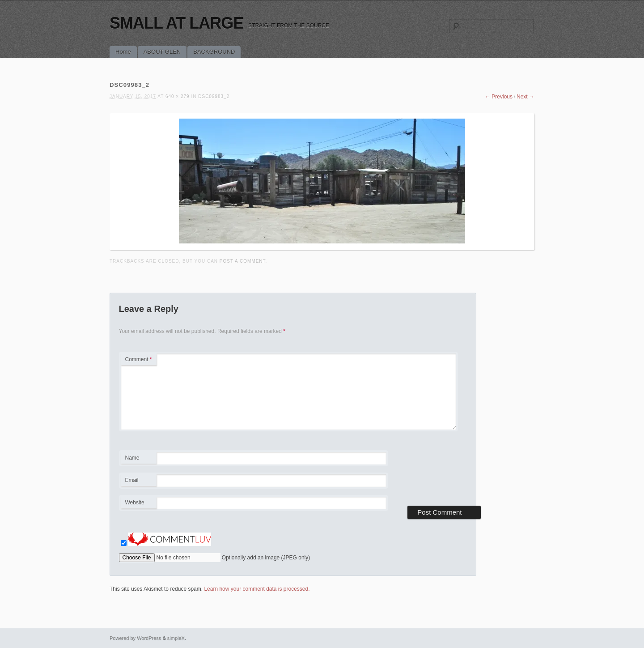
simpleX (176, 638)
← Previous (499, 97)
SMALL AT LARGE (176, 23)
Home (123, 52)
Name (138, 459)
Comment (139, 359)
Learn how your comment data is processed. (257, 589)
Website (135, 503)
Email (138, 482)
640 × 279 (178, 96)
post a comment (243, 261)
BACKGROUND (214, 52)
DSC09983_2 (214, 96)
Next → (525, 97)
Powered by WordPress (135, 638)
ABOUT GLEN (162, 52)
